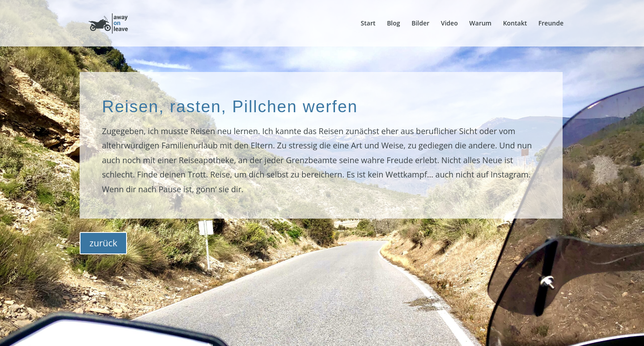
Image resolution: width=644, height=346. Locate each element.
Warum (480, 24)
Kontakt (515, 24)
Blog (393, 24)
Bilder (420, 24)
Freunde (551, 24)
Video (449, 24)
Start (368, 24)
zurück (103, 243)
